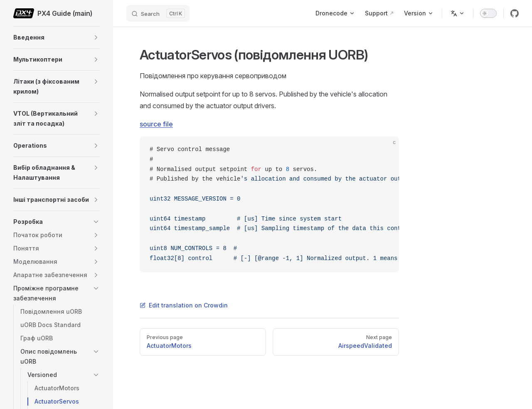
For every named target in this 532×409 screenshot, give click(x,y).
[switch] (488, 13)
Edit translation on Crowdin (184, 305)
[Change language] (458, 13)
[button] (96, 37)
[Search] (158, 13)
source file (156, 124)
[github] (515, 13)
